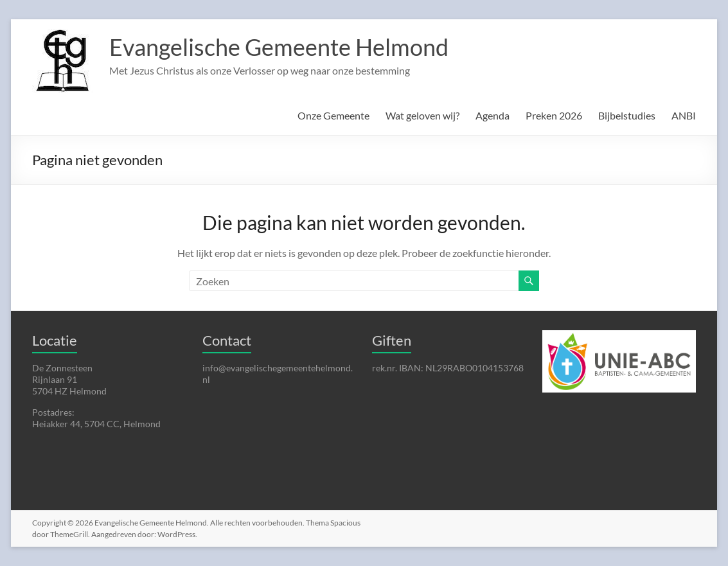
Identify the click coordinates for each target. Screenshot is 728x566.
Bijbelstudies (627, 115)
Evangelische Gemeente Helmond (279, 47)
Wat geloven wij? (422, 115)
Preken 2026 (554, 115)
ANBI (684, 115)
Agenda (493, 115)
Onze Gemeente (333, 115)
